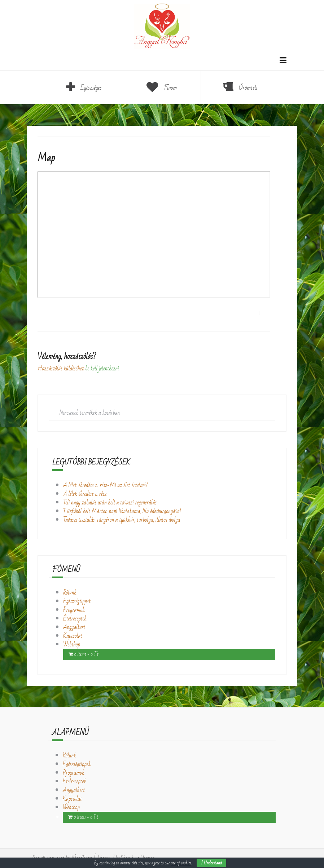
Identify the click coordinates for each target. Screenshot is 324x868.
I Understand (211, 863)
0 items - (86, 655)
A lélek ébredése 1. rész (85, 494)
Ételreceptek (75, 619)
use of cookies (181, 863)
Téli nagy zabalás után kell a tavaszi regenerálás (110, 503)
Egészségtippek (77, 601)
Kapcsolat (73, 636)
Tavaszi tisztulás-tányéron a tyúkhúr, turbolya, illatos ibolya (122, 520)
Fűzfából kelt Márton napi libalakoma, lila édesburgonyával (122, 511)
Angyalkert (74, 627)
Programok (74, 610)
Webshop (72, 645)
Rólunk (70, 593)
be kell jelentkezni (102, 369)
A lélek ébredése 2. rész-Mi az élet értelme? (106, 485)
